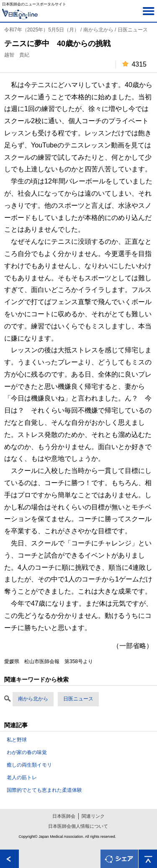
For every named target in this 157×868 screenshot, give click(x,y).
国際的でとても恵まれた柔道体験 (44, 790)
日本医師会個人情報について (78, 826)
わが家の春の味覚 (27, 752)
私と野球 (17, 740)
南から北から (33, 699)
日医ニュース (78, 699)
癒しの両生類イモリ (29, 765)
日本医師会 (64, 816)
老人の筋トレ (22, 778)
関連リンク (93, 816)
